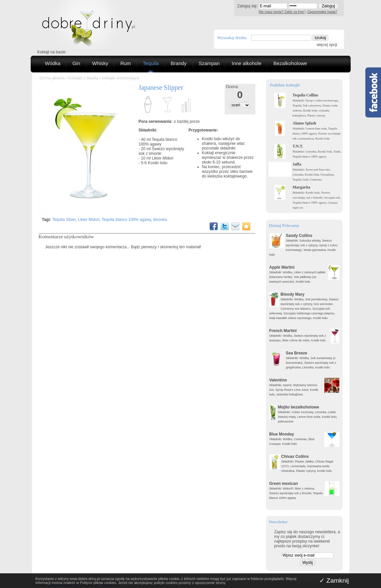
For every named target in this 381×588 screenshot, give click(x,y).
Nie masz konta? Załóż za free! (282, 12)
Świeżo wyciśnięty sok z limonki (161, 151)
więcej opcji (327, 45)
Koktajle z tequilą (83, 78)
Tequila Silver (64, 220)
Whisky (100, 63)
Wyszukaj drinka (232, 38)
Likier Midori (163, 158)
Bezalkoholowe (290, 63)
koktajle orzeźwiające (120, 78)
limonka (160, 220)
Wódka (53, 63)
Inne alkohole (246, 63)
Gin (76, 63)
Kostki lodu (158, 163)
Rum (126, 63)
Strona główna (52, 78)
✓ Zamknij (334, 580)
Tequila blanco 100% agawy (158, 142)
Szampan (209, 63)
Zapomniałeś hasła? (322, 12)
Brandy (179, 63)
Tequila (151, 63)
